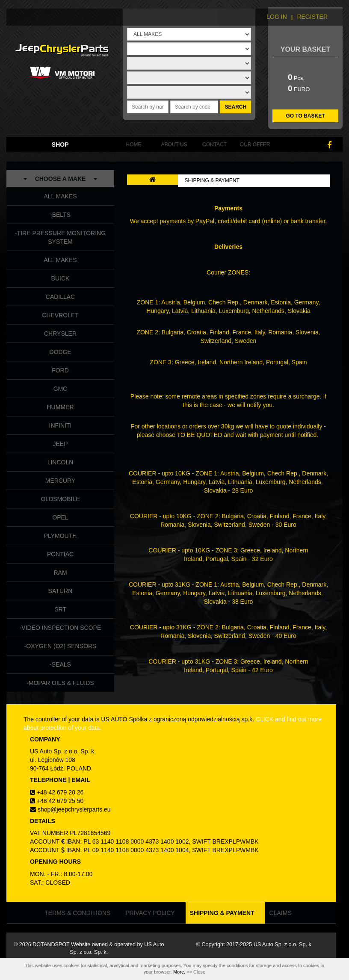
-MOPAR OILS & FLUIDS (60, 683)
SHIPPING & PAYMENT (212, 180)
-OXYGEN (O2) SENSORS (61, 646)
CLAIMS (281, 913)
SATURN (61, 591)
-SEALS (60, 664)
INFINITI (61, 425)
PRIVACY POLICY (150, 913)
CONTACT (214, 145)
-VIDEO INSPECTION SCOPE (61, 628)
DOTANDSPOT (51, 945)
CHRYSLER (60, 334)
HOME (134, 145)
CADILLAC (60, 297)
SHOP (60, 145)
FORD (60, 370)
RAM (60, 573)
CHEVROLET (60, 315)
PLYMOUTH (61, 536)
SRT (60, 609)
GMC (61, 389)
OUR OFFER (255, 145)
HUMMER (61, 407)
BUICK (61, 278)
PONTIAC (60, 554)
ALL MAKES (60, 196)
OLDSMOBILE (60, 499)
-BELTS (60, 215)
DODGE (60, 352)
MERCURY (61, 481)
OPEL (60, 517)
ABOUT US (174, 145)
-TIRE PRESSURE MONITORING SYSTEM (60, 237)
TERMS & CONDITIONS (77, 913)
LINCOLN (61, 462)
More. (179, 972)
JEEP (60, 444)
